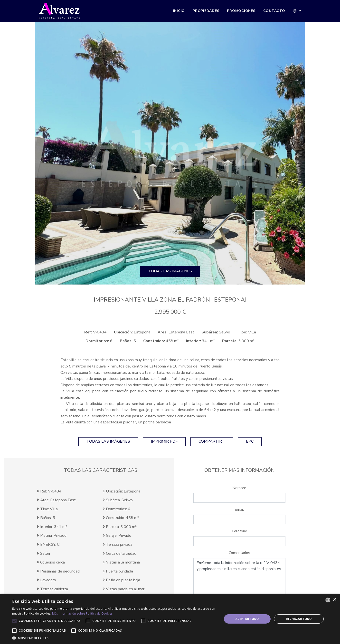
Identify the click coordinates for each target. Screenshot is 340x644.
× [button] (335, 600)
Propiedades (206, 11)
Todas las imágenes (170, 271)
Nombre (239, 488)
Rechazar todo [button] (299, 619)
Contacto (274, 11)
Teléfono (239, 531)
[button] (297, 11)
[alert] (170, 619)
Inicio (179, 11)
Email (239, 510)
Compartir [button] (210, 441)
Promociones (241, 11)
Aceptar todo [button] (247, 619)
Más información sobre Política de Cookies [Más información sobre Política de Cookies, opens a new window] (82, 613)
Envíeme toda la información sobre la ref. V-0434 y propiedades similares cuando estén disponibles (240, 579)
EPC (250, 441)
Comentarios (239, 553)
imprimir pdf (164, 441)
